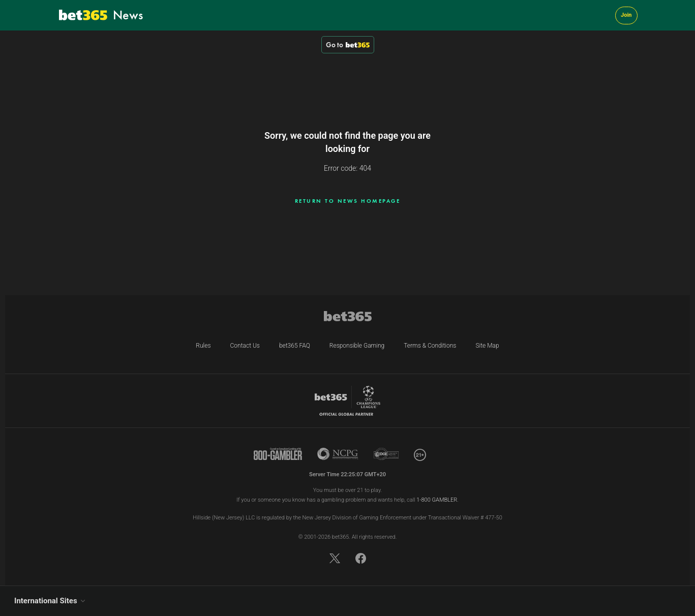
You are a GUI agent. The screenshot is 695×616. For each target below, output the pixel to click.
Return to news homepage (348, 201)
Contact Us (245, 346)
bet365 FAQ (295, 346)
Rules (203, 346)
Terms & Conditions (430, 346)
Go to (348, 45)
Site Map (487, 346)
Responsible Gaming (357, 346)
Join (626, 15)
